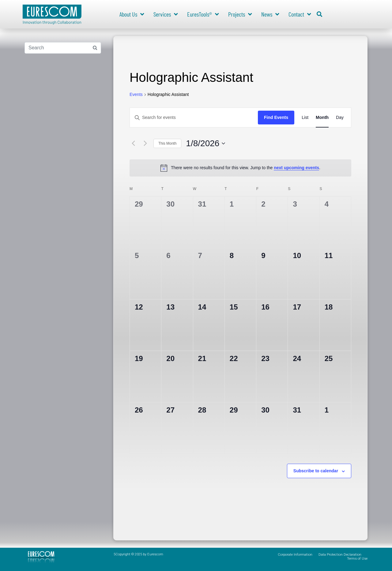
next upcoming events (296, 168)
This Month (167, 143)
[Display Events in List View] (305, 118)
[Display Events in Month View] (322, 118)
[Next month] (145, 143)
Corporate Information (295, 555)
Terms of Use (357, 559)
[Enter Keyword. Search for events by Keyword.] (194, 118)
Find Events (276, 117)
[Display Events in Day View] (340, 118)
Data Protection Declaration (340, 555)
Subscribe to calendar (316, 471)
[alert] (240, 168)
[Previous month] (133, 143)
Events (136, 94)
